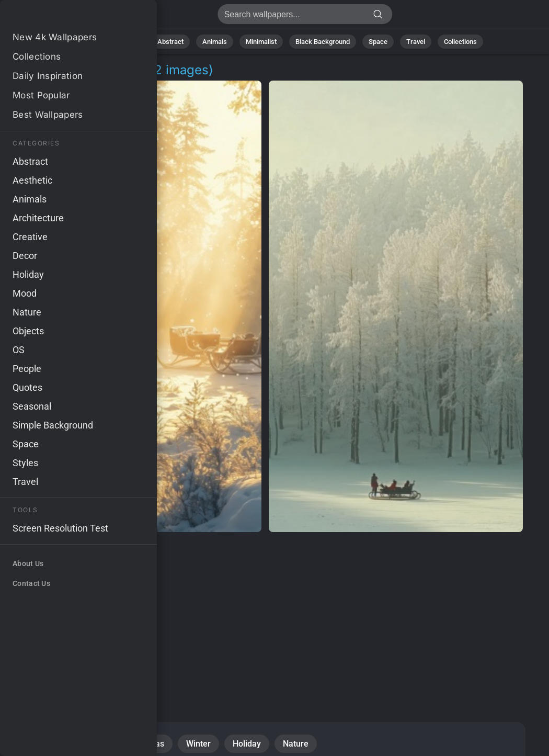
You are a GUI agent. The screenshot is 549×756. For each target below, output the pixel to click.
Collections (460, 42)
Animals (215, 42)
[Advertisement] (265, 615)
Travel (416, 42)
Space (378, 42)
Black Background (323, 42)
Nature (128, 42)
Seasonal (87, 744)
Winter (198, 744)
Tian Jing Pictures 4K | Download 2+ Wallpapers (63, 17)
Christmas (145, 744)
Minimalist (261, 42)
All (95, 42)
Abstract (170, 42)
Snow (37, 744)
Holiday (247, 744)
